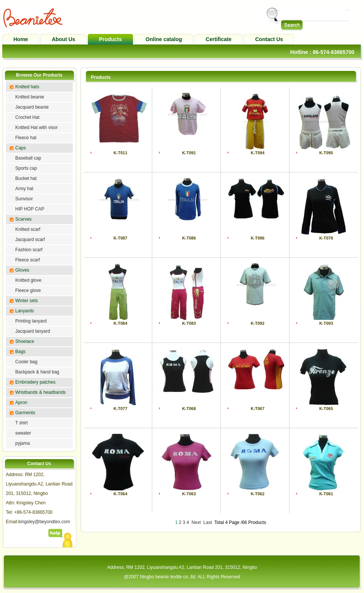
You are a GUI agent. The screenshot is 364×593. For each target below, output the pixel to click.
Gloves (22, 270)
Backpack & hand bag (37, 372)
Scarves (24, 219)
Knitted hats (27, 87)
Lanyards (25, 311)
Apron (21, 403)
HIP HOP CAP (30, 209)
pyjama (23, 443)
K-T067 (258, 409)
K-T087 (120, 238)
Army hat (24, 189)
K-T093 (326, 323)
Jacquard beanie (32, 107)
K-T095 (326, 153)
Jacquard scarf (30, 240)
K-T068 (189, 409)
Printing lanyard (31, 321)
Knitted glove (28, 280)
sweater (23, 433)
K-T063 (189, 494)
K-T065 (326, 409)
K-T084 (120, 323)
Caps (21, 148)
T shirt (22, 423)
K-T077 (120, 409)
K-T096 (258, 238)
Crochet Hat (28, 117)
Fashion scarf (29, 250)
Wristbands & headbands (41, 392)
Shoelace (25, 341)
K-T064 (120, 494)
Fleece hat (26, 138)
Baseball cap (28, 158)
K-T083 (189, 323)
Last (208, 522)
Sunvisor (24, 199)
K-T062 (258, 494)
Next (196, 522)
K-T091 (189, 153)
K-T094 (258, 153)
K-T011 (120, 153)
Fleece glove (28, 290)
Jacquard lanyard (33, 331)
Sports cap (26, 168)
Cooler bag (27, 362)
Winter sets (27, 301)
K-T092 (258, 323)
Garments (25, 413)
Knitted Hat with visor (37, 128)
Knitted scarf (28, 229)
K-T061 (326, 494)
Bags (21, 352)
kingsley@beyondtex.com (44, 522)
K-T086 (189, 238)
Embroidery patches (36, 382)
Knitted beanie (30, 97)
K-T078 (326, 238)
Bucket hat (26, 178)
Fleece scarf (28, 260)
